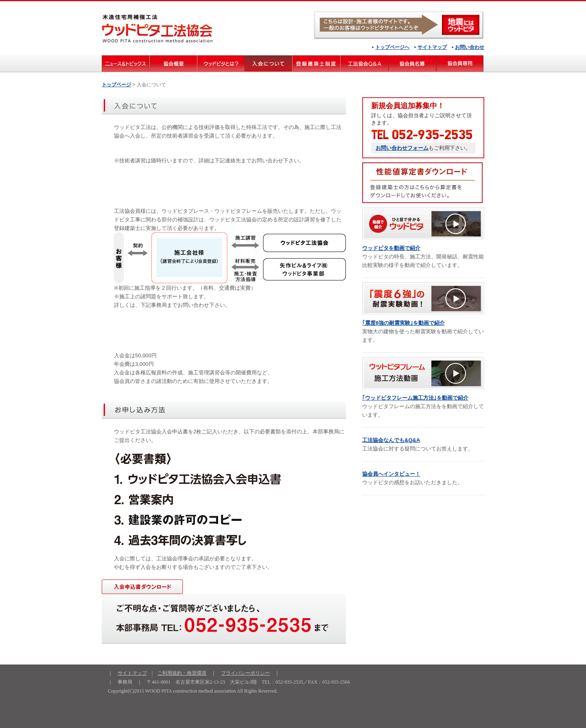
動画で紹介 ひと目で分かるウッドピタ (423, 223)
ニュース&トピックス (126, 63)
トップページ (116, 85)
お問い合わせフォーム (402, 148)
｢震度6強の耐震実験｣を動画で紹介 (403, 323)
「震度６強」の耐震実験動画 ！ (423, 298)
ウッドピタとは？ (221, 63)
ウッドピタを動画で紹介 (391, 248)
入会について (268, 63)
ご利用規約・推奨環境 (182, 673)
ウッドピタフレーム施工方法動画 (423, 373)
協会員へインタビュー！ (391, 474)
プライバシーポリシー (245, 673)
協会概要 (173, 63)
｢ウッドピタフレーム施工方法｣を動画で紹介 (415, 398)
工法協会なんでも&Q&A (391, 440)
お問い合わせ (470, 47)
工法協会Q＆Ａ (364, 63)
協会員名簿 (412, 63)
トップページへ (392, 47)
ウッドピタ (399, 25)
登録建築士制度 (316, 63)
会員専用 (460, 63)
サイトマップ (432, 47)
